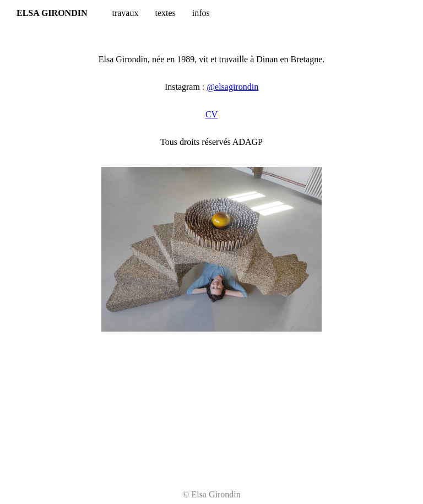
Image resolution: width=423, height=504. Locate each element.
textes (165, 13)
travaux (125, 13)
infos (201, 13)
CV (211, 114)
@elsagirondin (232, 87)
